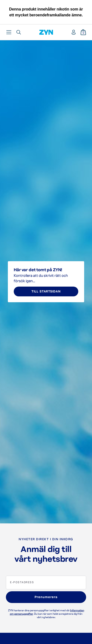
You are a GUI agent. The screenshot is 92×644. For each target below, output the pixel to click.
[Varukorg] (83, 32)
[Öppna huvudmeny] (9, 32)
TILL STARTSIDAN (46, 291)
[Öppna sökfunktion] (19, 32)
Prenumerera (46, 597)
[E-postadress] (46, 582)
